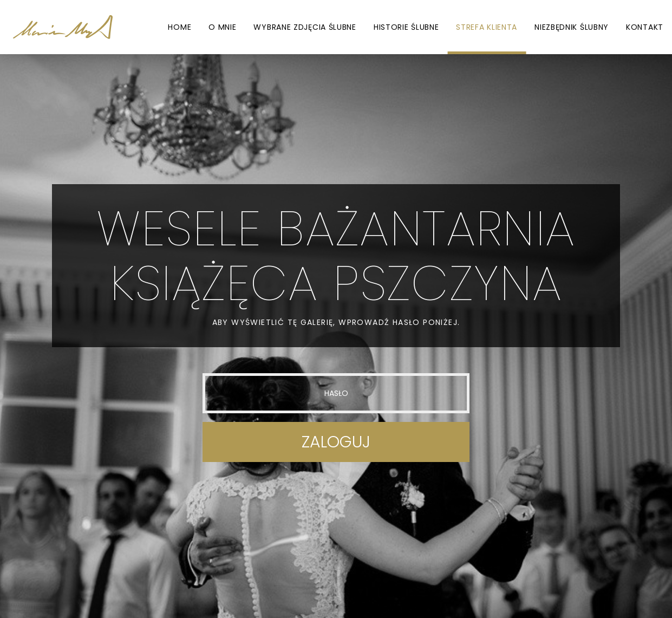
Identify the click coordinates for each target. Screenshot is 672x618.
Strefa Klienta (487, 27)
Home (180, 27)
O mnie (222, 27)
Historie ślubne (406, 27)
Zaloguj (336, 442)
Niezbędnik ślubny (572, 27)
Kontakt (645, 27)
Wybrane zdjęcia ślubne (305, 27)
